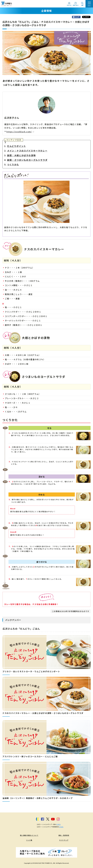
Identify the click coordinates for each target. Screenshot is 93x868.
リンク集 (29, 840)
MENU (89, 6)
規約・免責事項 (64, 835)
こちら (59, 824)
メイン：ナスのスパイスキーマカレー (27, 151)
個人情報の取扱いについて (29, 835)
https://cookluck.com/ (20, 132)
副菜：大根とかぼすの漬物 (21, 155)
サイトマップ (64, 840)
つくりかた (13, 165)
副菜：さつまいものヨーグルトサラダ (27, 160)
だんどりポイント (17, 146)
